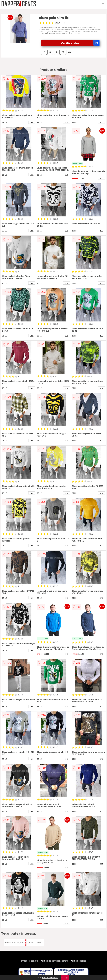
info (32, 122)
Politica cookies (78, 961)
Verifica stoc (80, 43)
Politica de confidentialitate (54, 961)
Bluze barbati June (15, 943)
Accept (65, 977)
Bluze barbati (35, 943)
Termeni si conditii (29, 961)
